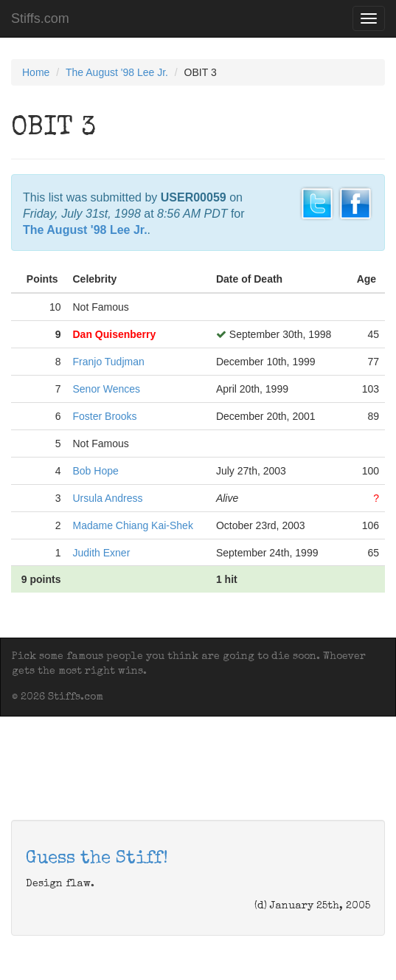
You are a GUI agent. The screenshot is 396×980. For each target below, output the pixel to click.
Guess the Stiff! (97, 859)
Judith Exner (101, 553)
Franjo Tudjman (108, 362)
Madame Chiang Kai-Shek (132, 525)
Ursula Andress (107, 498)
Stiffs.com (40, 18)
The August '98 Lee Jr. (117, 72)
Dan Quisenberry (114, 334)
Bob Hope (95, 471)
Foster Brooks (104, 416)
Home (36, 72)
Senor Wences (106, 389)
